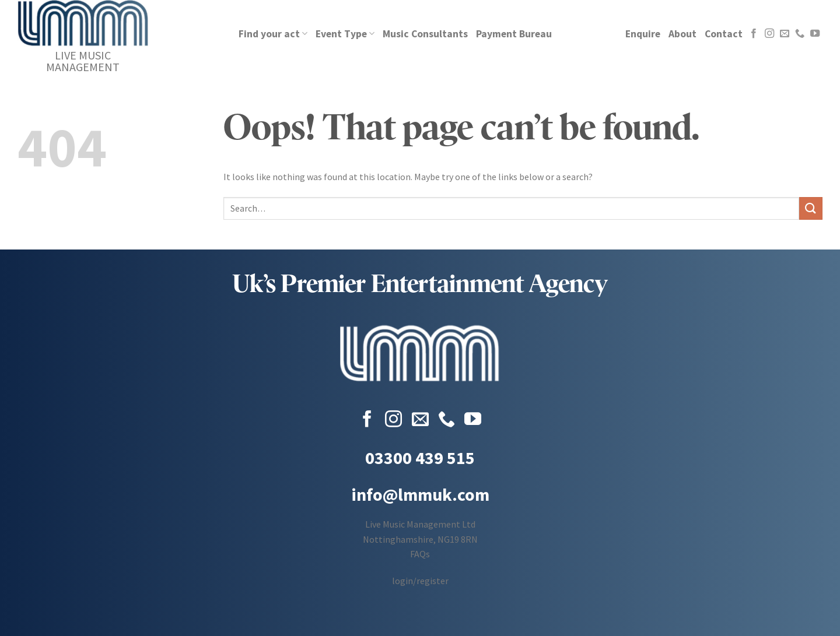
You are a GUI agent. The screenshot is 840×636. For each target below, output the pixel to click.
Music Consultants (425, 34)
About (682, 34)
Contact (724, 34)
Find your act (273, 34)
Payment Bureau (514, 34)
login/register (420, 581)
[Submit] (811, 208)
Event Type (345, 34)
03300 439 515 (420, 458)
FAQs (420, 554)
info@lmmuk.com (420, 494)
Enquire (643, 34)
